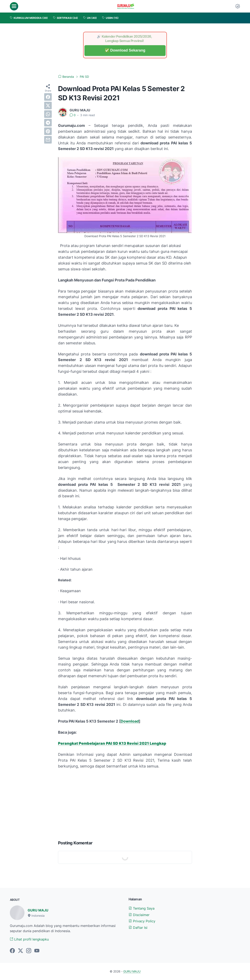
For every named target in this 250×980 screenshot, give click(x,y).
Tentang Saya (142, 908)
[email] (48, 140)
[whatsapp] (48, 114)
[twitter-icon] (21, 951)
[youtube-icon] (37, 951)
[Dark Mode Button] (238, 6)
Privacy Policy (142, 921)
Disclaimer (139, 915)
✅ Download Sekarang (125, 50)
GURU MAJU (38, 910)
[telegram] (48, 123)
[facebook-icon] (12, 951)
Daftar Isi (138, 928)
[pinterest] (48, 131)
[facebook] (48, 97)
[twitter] (48, 106)
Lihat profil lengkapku (29, 939)
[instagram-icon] (29, 951)
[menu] (14, 6)
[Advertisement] (125, 804)
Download (130, 721)
